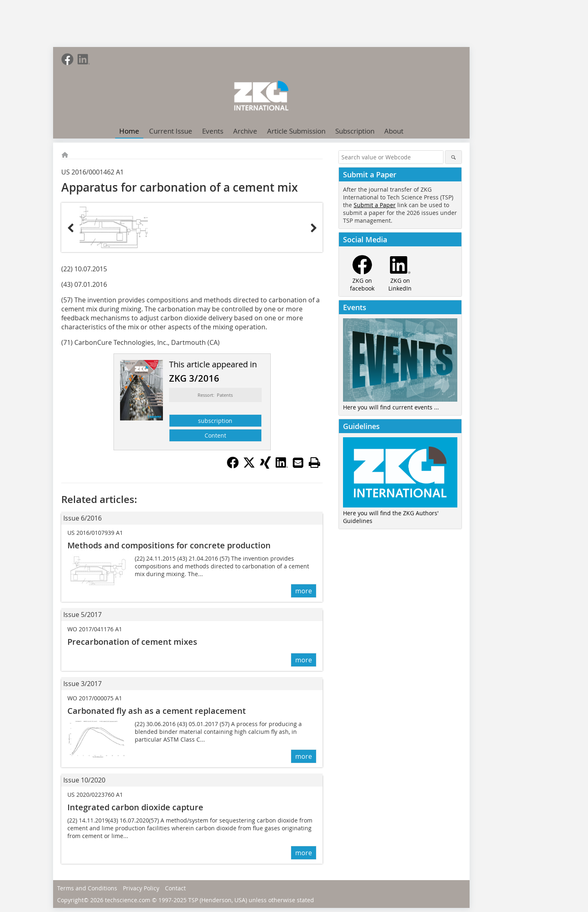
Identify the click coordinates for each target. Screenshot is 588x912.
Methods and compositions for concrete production (169, 545)
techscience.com (128, 900)
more (304, 591)
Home (129, 131)
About (394, 131)
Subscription (355, 131)
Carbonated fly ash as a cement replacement (157, 711)
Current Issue (171, 131)
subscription (215, 421)
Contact (175, 888)
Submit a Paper (375, 205)
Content (215, 435)
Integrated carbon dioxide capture (135, 807)
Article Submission (296, 131)
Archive (245, 131)
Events (213, 131)
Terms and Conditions (87, 888)
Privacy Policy (141, 888)
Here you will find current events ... (391, 407)
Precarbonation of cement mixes (132, 642)
